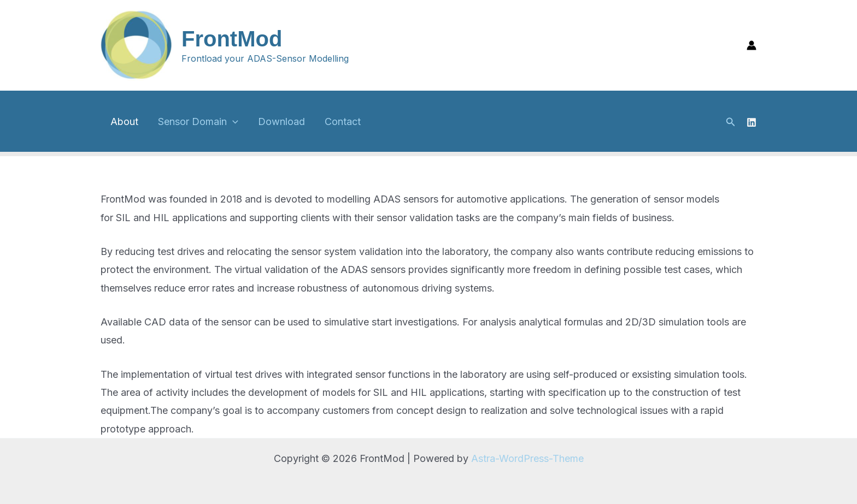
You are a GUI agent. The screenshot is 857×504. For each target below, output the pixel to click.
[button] (731, 122)
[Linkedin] (752, 122)
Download (281, 121)
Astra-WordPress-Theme (527, 458)
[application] (233, 122)
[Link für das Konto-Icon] (752, 45)
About (124, 121)
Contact (343, 121)
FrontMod (232, 39)
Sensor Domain (198, 122)
